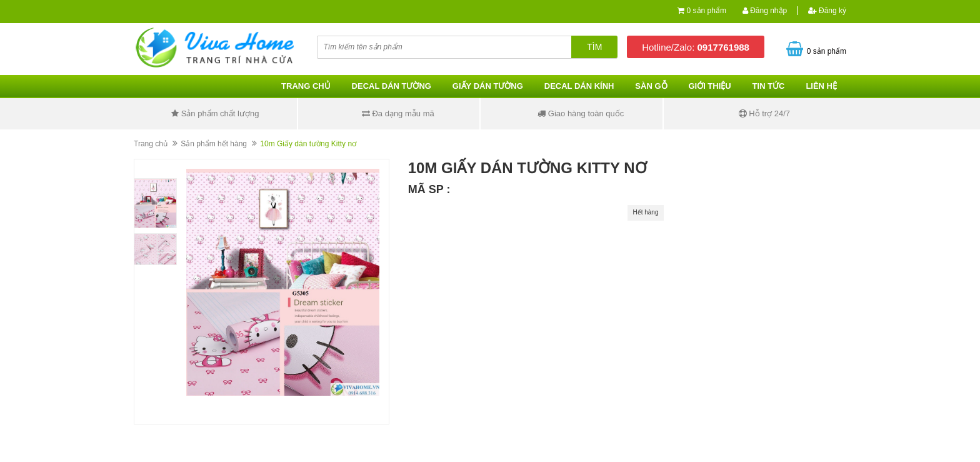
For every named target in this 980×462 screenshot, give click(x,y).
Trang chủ (306, 86)
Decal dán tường (392, 86)
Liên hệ (821, 86)
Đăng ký (827, 11)
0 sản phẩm (707, 11)
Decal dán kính (579, 86)
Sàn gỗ (651, 86)
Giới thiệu (709, 86)
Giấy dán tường (488, 86)
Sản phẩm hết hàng (214, 144)
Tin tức (769, 86)
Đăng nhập (765, 11)
